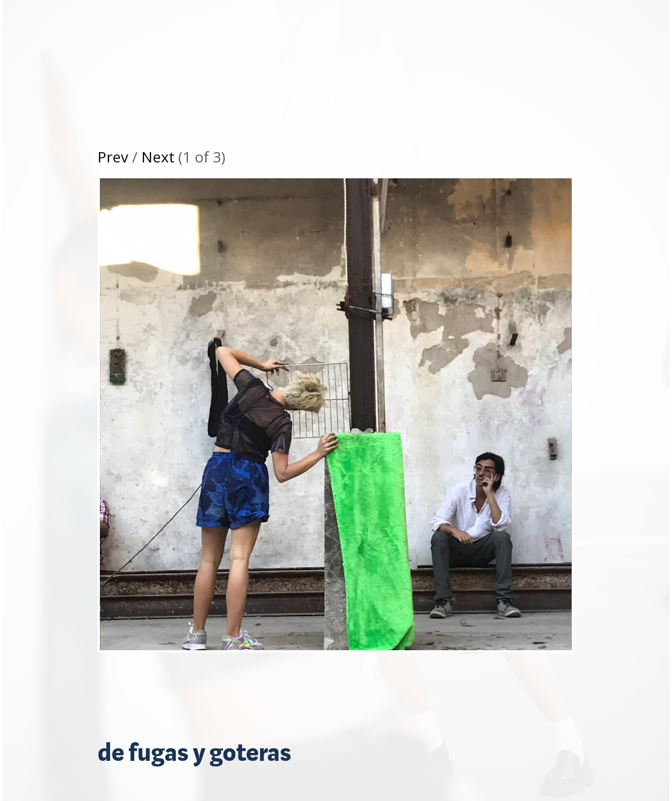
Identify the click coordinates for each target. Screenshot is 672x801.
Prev (113, 157)
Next (158, 157)
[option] (336, 421)
